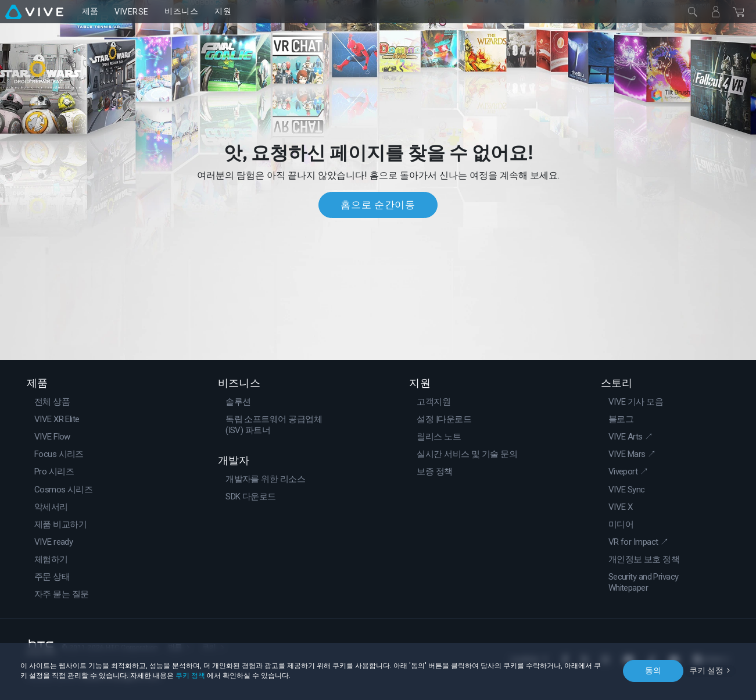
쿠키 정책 (190, 676)
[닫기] (693, 12)
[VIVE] (34, 12)
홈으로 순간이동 (378, 205)
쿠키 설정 (706, 670)
